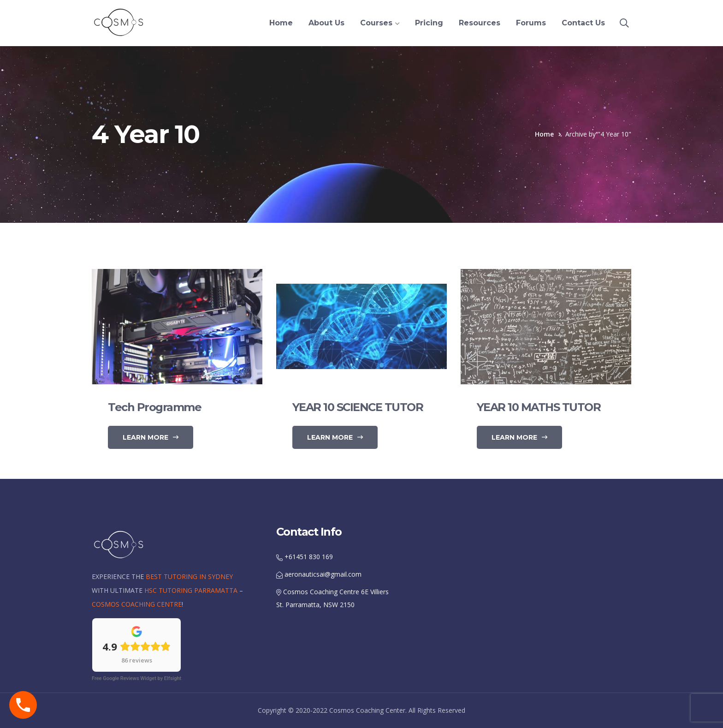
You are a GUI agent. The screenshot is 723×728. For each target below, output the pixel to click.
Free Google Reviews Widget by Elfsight (136, 678)
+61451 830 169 (305, 557)
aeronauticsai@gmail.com (319, 574)
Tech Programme (154, 407)
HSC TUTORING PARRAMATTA (191, 590)
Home (544, 134)
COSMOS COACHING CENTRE (137, 604)
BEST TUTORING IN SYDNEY (189, 576)
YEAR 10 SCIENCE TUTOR (358, 407)
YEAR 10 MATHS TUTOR (539, 407)
